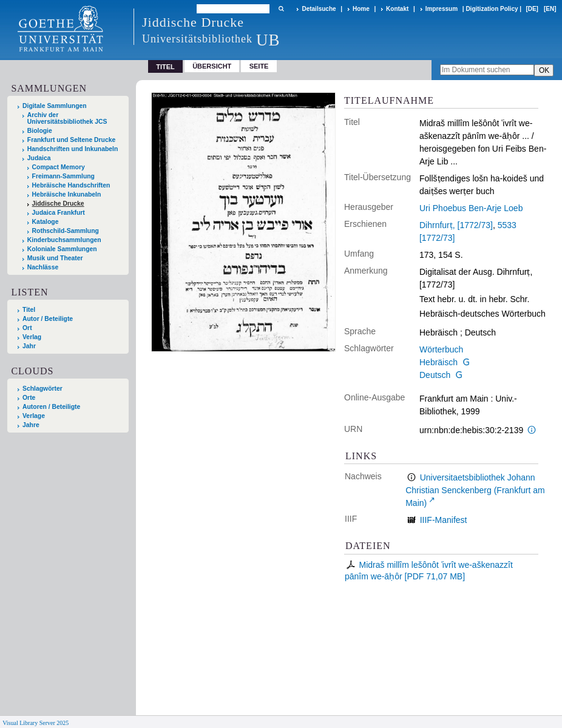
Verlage (34, 416)
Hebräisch (438, 362)
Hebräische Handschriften (71, 185)
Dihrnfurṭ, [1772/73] (456, 225)
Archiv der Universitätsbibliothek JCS (67, 118)
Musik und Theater (55, 258)
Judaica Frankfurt (59, 213)
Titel (29, 310)
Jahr (29, 346)
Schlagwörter (42, 389)
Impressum (442, 9)
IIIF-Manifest (444, 520)
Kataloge (46, 222)
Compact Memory (59, 167)
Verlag (32, 337)
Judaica (39, 158)
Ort (27, 328)
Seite (259, 66)
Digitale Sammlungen (55, 106)
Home (361, 9)
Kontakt (397, 9)
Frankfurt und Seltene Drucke (72, 140)
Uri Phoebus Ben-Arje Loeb (471, 208)
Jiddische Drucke (58, 204)
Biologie (40, 131)
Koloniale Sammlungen (62, 249)
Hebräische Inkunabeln (67, 194)
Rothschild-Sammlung (66, 231)
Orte (29, 398)
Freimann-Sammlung (63, 176)
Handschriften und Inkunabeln (73, 149)
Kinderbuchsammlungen (64, 240)
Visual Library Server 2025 (36, 723)
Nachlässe (43, 267)
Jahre (31, 425)
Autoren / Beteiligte (51, 407)
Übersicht (212, 66)
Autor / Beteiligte (48, 319)
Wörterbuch (441, 349)
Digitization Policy (492, 9)
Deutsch (435, 375)
